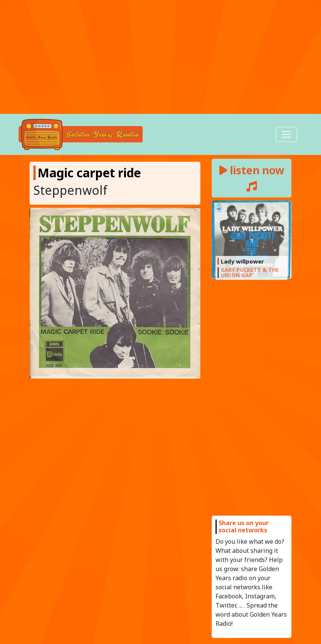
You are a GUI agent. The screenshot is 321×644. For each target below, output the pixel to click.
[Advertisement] (160, 57)
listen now (252, 177)
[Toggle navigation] (286, 134)
